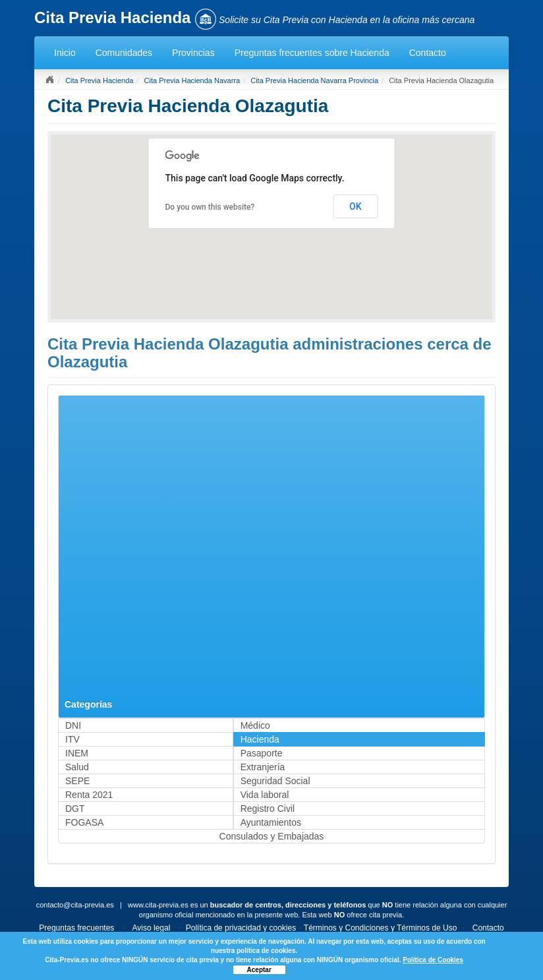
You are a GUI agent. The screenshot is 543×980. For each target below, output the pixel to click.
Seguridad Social (275, 781)
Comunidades (124, 53)
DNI (73, 725)
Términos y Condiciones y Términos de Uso (381, 928)
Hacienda (260, 739)
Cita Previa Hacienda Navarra (192, 80)
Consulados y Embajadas (272, 836)
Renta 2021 (89, 795)
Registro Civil (268, 809)
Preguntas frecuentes (76, 928)
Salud (77, 767)
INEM (77, 753)
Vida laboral (265, 795)
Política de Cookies (433, 960)
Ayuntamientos (271, 822)
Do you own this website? (210, 207)
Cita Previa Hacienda (99, 80)
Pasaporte (262, 753)
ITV (72, 739)
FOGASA (84, 822)
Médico (255, 725)
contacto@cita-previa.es (75, 905)
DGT (75, 809)
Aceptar (259, 970)
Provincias (193, 53)
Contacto (428, 53)
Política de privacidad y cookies (241, 928)
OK (356, 206)
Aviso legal (152, 928)
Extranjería (263, 767)
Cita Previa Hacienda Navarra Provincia (314, 80)
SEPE (77, 781)
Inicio (65, 53)
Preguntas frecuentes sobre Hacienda (312, 53)
